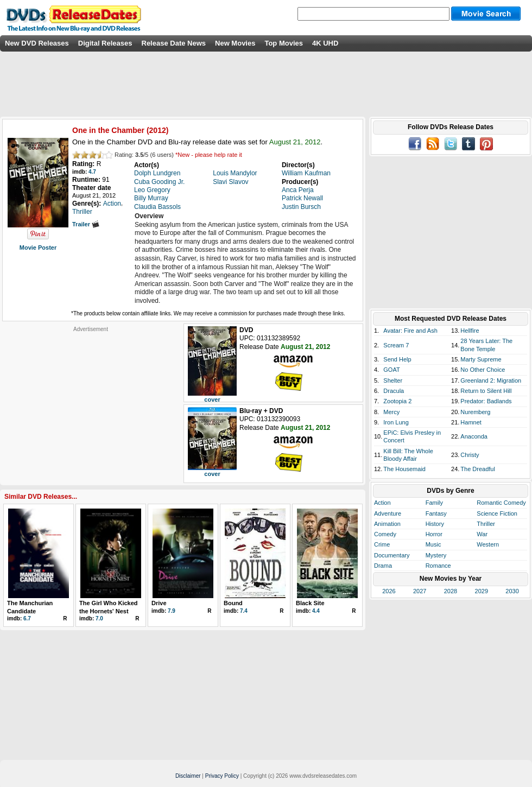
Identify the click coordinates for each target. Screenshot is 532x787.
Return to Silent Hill (486, 391)
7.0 (99, 618)
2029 (482, 591)
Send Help (397, 359)
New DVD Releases (37, 43)
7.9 (172, 611)
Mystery (436, 555)
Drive (159, 603)
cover (212, 399)
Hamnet (471, 422)
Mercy (391, 412)
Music (433, 544)
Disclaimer (188, 776)
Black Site (310, 603)
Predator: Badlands (486, 401)
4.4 (316, 611)
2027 (420, 591)
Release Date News (174, 43)
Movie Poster (38, 247)
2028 (451, 591)
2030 (512, 591)
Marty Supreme (481, 359)
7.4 (244, 611)
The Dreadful (478, 469)
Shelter (393, 380)
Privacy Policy (222, 776)
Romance (438, 566)
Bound (233, 603)
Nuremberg (475, 412)
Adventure (388, 513)
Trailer (86, 224)
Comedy (385, 534)
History (435, 524)
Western (488, 544)
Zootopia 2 (397, 401)
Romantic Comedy (501, 503)
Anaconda (474, 436)
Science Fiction (497, 513)
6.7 (27, 618)
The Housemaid (404, 469)
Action (382, 503)
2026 (389, 591)
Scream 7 (396, 345)
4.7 (92, 172)
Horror (434, 534)
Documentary (392, 555)
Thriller (486, 524)
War (482, 534)
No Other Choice (483, 370)
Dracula (394, 391)
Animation (387, 524)
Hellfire (470, 331)
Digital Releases (105, 43)
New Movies (235, 43)
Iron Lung (396, 422)
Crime (382, 544)
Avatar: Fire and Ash (410, 331)
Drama (383, 566)
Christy (470, 455)
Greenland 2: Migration (491, 380)
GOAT (391, 370)
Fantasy (436, 513)
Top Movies (284, 43)
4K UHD (325, 43)
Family (434, 503)
